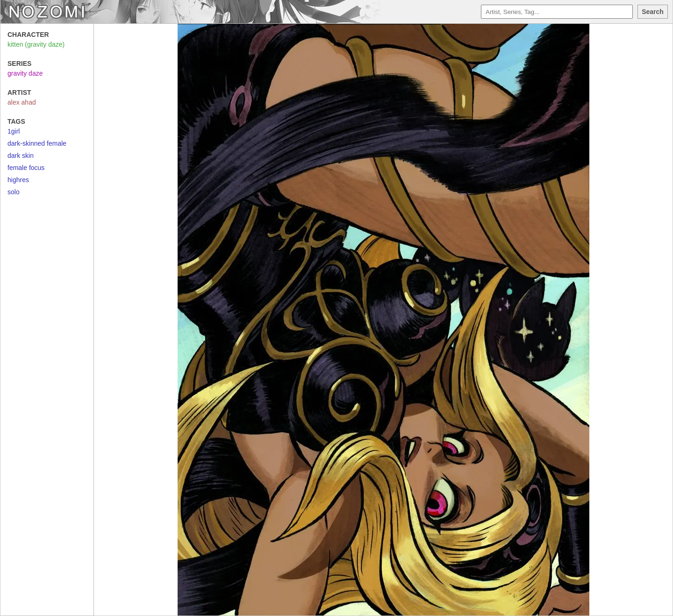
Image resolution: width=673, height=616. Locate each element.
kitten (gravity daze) (36, 44)
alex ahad (22, 102)
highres (18, 180)
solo (14, 192)
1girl (14, 131)
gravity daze (25, 73)
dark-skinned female (37, 143)
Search (653, 12)
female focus (26, 168)
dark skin (21, 156)
